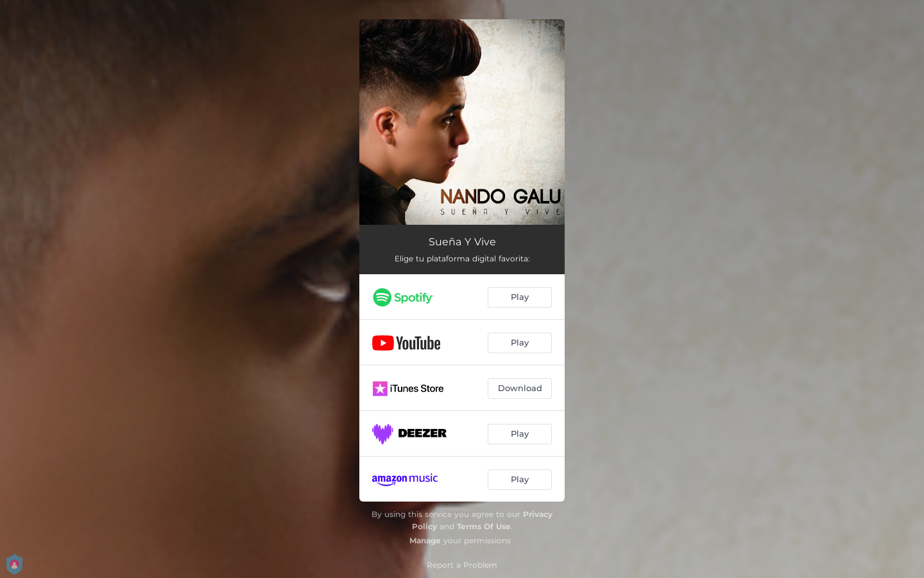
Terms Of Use (484, 526)
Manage (425, 540)
